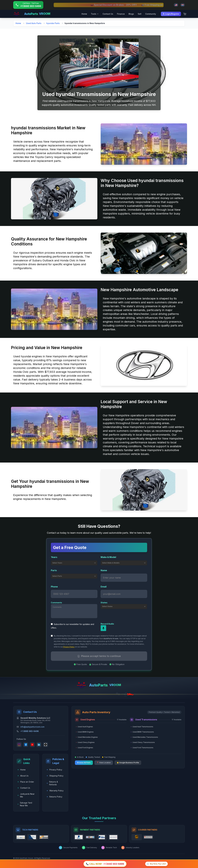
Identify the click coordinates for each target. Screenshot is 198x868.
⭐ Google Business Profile (128, 762)
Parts (54, 570)
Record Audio (107, 624)
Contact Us (108, 14)
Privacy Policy (69, 647)
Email (104, 586)
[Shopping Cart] (185, 14)
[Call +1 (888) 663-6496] (28, 5)
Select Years (74, 563)
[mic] (103, 628)
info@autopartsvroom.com (32, 727)
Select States (124, 606)
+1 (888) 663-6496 (30, 731)
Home (84, 14)
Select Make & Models (124, 563)
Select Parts (74, 576)
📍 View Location (104, 762)
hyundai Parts (53, 23)
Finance (121, 14)
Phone (54, 586)
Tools (95, 14)
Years (54, 557)
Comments (56, 602)
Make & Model (108, 557)
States (104, 602)
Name (104, 570)
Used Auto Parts (34, 23)
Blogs (131, 14)
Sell (140, 14)
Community (151, 14)
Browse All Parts (84, 762)
